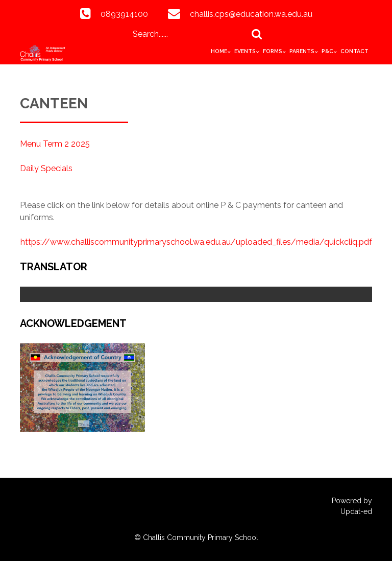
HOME (219, 51)
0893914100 (124, 14)
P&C (327, 51)
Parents (302, 51)
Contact (354, 51)
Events (245, 51)
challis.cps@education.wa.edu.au (251, 14)
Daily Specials (46, 168)
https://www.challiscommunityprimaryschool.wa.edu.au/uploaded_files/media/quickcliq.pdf (196, 242)
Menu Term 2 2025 (55, 144)
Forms (273, 51)
